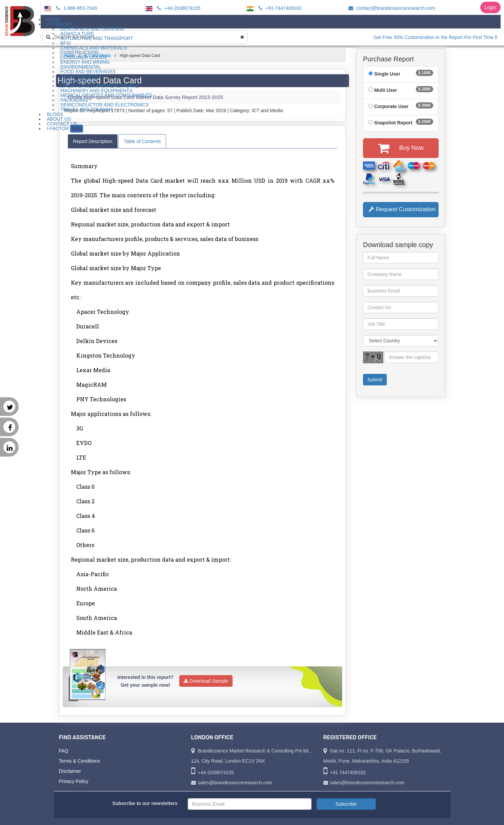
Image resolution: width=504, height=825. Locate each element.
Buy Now (401, 148)
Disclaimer (70, 771)
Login (490, 7)
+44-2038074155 (178, 8)
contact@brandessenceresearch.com (391, 8)
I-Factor (65, 129)
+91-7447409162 (279, 8)
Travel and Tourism (86, 109)
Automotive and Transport (97, 38)
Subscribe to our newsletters (145, 803)
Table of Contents (142, 141)
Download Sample (206, 681)
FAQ (64, 751)
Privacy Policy (74, 781)
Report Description (93, 141)
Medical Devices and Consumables (106, 95)
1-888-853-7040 (76, 8)
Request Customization (402, 209)
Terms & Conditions (79, 761)
